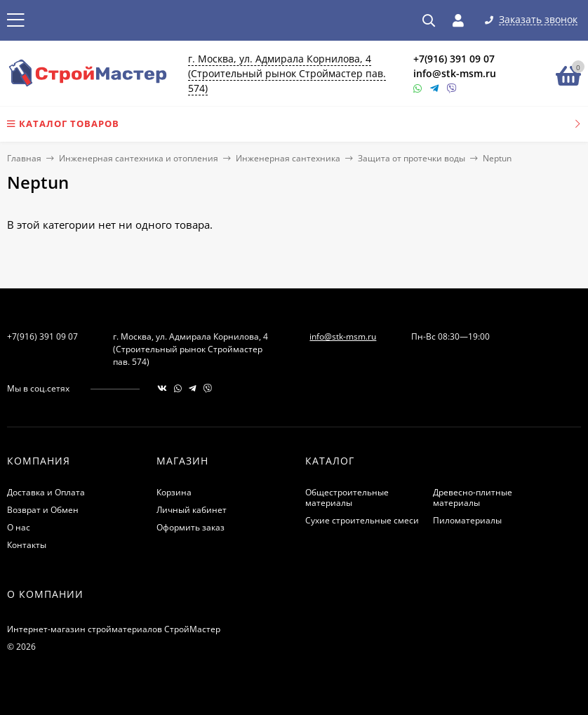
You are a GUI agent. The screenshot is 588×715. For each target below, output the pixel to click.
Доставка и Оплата (46, 492)
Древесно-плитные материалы (473, 497)
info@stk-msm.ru (455, 73)
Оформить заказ (191, 527)
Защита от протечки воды (412, 158)
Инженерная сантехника (288, 158)
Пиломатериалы (467, 520)
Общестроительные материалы (347, 497)
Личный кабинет (192, 510)
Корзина (174, 492)
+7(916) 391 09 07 (454, 59)
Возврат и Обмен (43, 510)
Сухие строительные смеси (362, 520)
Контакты (27, 545)
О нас (19, 527)
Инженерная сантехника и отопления (139, 158)
